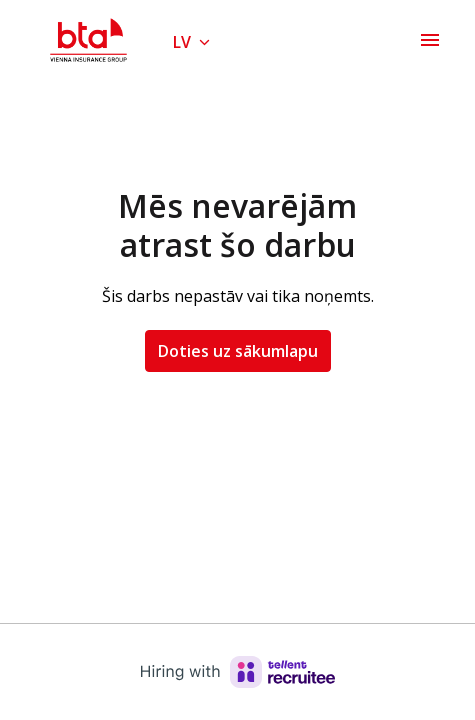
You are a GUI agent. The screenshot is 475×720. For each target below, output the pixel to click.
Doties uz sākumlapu (238, 351)
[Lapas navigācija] (430, 40)
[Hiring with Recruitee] (238, 672)
